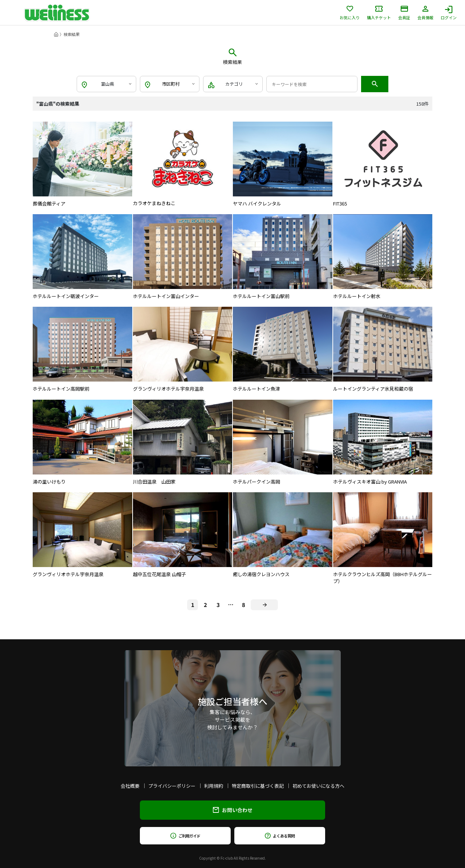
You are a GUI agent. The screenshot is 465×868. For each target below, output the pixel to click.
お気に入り (350, 13)
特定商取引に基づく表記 (258, 786)
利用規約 (214, 786)
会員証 (404, 13)
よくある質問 (280, 836)
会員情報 (425, 13)
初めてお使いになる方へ (318, 786)
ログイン (449, 13)
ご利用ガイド (185, 836)
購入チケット (379, 13)
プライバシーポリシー (172, 786)
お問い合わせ (233, 810)
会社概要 (130, 786)
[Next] (264, 605)
